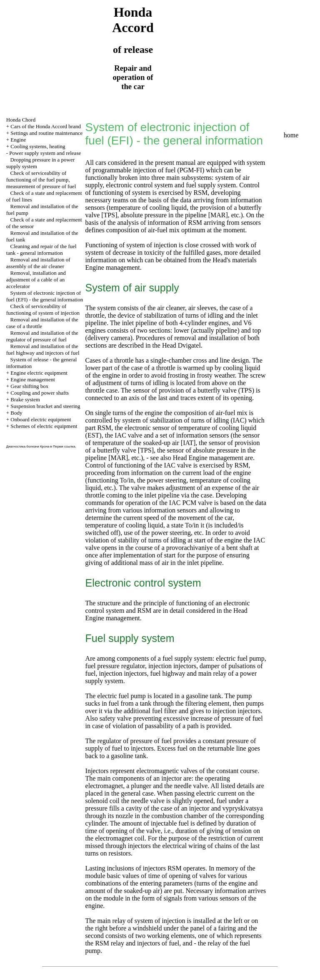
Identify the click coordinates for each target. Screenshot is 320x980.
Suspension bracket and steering (45, 406)
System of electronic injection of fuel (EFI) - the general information (45, 296)
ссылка (70, 446)
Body (16, 413)
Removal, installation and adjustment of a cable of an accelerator (36, 280)
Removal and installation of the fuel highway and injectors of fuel (43, 349)
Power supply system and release (45, 153)
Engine (18, 140)
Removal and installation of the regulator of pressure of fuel (42, 336)
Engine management (33, 379)
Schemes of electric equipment (44, 426)
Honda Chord (21, 120)
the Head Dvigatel (175, 345)
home (291, 135)
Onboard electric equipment (41, 419)
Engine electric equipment (39, 373)
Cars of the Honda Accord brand (46, 126)
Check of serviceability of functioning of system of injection (43, 310)
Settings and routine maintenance (46, 133)
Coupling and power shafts (40, 393)
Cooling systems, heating (38, 146)
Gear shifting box (29, 386)
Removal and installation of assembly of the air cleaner (38, 263)
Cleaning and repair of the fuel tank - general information (41, 250)
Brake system (25, 399)
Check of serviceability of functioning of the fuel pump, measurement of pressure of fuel (41, 180)
